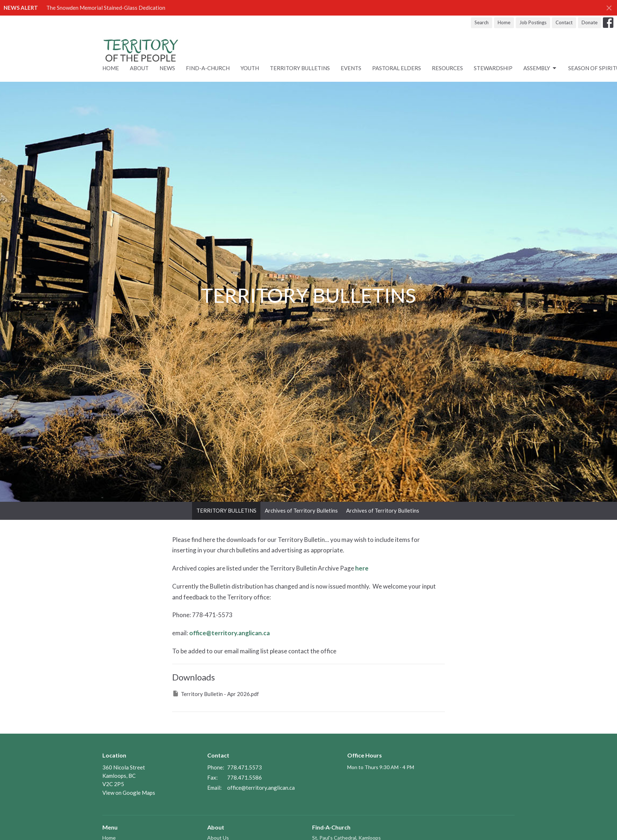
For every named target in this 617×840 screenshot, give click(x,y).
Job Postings (533, 22)
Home (504, 22)
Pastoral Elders (397, 68)
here (362, 568)
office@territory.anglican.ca (229, 633)
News (167, 68)
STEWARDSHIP (493, 68)
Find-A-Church (208, 68)
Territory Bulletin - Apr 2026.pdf (216, 693)
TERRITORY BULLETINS (226, 510)
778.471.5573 (244, 767)
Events (351, 68)
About (139, 68)
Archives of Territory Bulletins (301, 510)
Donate (590, 22)
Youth (250, 68)
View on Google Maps (129, 793)
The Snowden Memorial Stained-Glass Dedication (106, 8)
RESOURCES (447, 68)
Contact (564, 22)
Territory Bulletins (300, 68)
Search (482, 22)
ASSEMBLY (540, 68)
